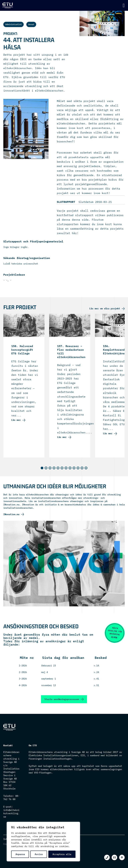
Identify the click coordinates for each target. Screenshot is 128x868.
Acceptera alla (62, 854)
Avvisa (39, 854)
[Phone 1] (107, 857)
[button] (42, 468)
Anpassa (20, 854)
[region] (43, 842)
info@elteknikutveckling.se (11, 813)
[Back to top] (122, 857)
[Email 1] (114, 857)
